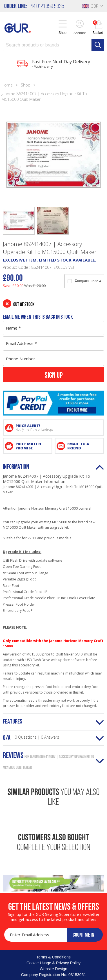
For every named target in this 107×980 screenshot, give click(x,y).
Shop (26, 85)
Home (7, 85)
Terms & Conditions (53, 957)
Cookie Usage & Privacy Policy (53, 963)
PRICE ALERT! (58, 427)
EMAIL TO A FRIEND (78, 446)
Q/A (31, 738)
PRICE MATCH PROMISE (28, 446)
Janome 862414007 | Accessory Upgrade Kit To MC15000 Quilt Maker (44, 96)
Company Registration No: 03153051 (53, 975)
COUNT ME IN (83, 935)
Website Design (53, 969)
